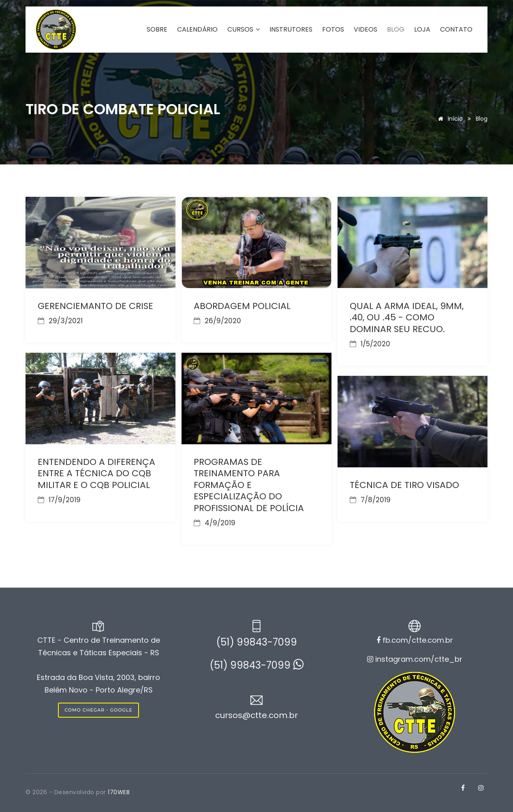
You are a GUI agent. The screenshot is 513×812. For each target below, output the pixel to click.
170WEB (119, 792)
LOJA (422, 30)
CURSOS (244, 30)
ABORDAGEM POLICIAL (242, 306)
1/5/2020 (370, 344)
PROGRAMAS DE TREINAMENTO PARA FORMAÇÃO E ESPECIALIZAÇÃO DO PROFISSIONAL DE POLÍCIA (249, 485)
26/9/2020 (217, 321)
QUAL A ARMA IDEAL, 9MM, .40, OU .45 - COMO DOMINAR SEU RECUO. (407, 318)
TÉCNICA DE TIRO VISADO (404, 485)
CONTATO (456, 30)
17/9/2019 (59, 500)
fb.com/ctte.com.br (415, 640)
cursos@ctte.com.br (256, 715)
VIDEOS (366, 30)
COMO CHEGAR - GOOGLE (98, 710)
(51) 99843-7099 (256, 642)
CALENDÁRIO (197, 30)
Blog (482, 119)
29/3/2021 (60, 321)
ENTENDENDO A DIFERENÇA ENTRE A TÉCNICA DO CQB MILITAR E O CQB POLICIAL (96, 473)
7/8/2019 (370, 500)
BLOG (396, 30)
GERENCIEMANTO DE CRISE (95, 306)
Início (449, 119)
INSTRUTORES (291, 30)
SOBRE (157, 30)
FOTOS (333, 30)
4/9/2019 (215, 523)
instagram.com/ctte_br (415, 659)
